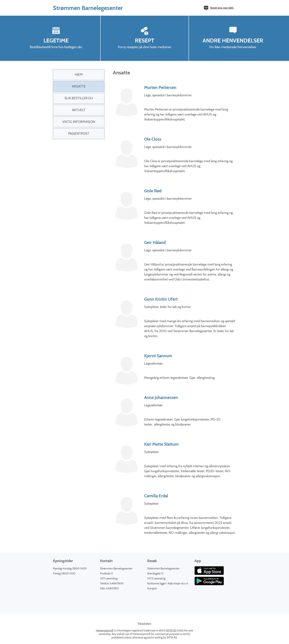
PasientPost (79, 134)
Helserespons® (105, 631)
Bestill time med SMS (222, 8)
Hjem (79, 75)
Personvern (144, 624)
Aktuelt (79, 110)
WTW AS (171, 631)
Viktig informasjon (79, 122)
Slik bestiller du (79, 98)
